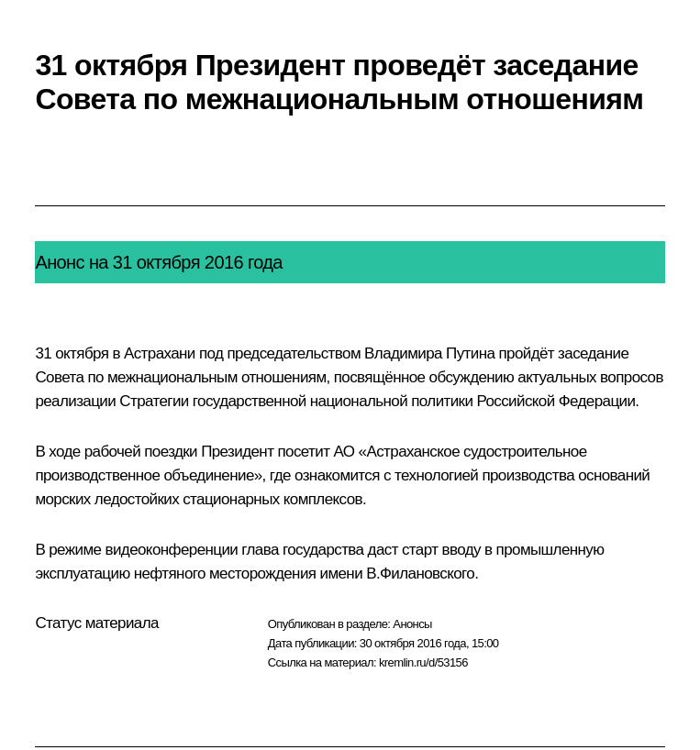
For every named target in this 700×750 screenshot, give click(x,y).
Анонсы (412, 624)
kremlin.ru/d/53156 (423, 662)
